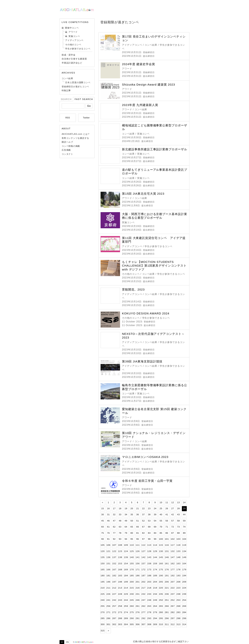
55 (161, 521)
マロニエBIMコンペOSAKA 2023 (145, 457)
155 (132, 564)
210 (103, 588)
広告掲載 (66, 150)
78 (120, 533)
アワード (73, 32)
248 (149, 600)
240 (103, 600)
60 (103, 527)
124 (126, 551)
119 (184, 545)
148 (178, 557)
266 (167, 606)
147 (173, 557)
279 (155, 612)
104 (184, 539)
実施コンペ (74, 36)
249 (155, 600)
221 (167, 588)
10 (161, 503)
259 (126, 606)
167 (114, 570)
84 (155, 533)
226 (108, 594)
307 (143, 624)
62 (114, 527)
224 (184, 588)
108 (120, 545)
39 (155, 515)
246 (138, 600)
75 (103, 533)
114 (155, 545)
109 (126, 545)
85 (161, 533)
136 (108, 557)
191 (167, 576)
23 (149, 509)
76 (109, 533)
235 (161, 594)
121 (108, 551)
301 (108, 624)
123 (120, 551)
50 (132, 521)
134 (184, 551)
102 (173, 539)
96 (138, 539)
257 (114, 606)
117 (173, 545)
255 (103, 606)
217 (143, 588)
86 (167, 533)
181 (108, 576)
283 (178, 612)
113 (149, 545)
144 (155, 557)
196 (108, 582)
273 (120, 612)
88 (179, 533)
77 (114, 533)
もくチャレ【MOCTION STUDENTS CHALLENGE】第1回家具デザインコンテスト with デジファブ (154, 266)
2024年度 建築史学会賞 (139, 64)
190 (161, 576)
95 (132, 539)
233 (149, 594)
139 (126, 557)
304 (126, 624)
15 (103, 509)
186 (138, 576)
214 (126, 588)
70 (161, 527)
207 (173, 582)
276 (138, 612)
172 (143, 570)
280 (161, 612)
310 (161, 624)
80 (132, 533)
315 (103, 631)
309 (155, 624)
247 (143, 600)
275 (132, 612)
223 (178, 588)
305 (132, 624)
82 (144, 533)
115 (161, 545)
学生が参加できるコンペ (78, 49)
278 (149, 612)
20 (132, 509)
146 (167, 557)
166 (108, 570)
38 (149, 515)
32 (114, 515)
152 (114, 564)
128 (149, 551)
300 (103, 624)
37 (144, 515)
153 (120, 564)
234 (155, 594)
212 (114, 588)
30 (103, 515)
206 (167, 582)
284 (184, 612)
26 (167, 509)
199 (126, 582)
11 (167, 503)
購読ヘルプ (67, 142)
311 (167, 624)
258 (120, 606)
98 (149, 539)
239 (184, 594)
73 (179, 527)
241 (108, 600)
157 (143, 564)
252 (173, 600)
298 (178, 618)
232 (143, 594)
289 (126, 618)
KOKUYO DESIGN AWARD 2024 (146, 313)
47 (114, 521)
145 (161, 557)
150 (103, 564)
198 (120, 582)
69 (155, 527)
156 (138, 564)
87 (173, 533)
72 (173, 527)
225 (103, 594)
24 (155, 509)
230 (132, 594)
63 (120, 527)
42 (173, 515)
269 (184, 606)
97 (144, 539)
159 (155, 564)
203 (149, 582)
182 (114, 576)
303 (120, 624)
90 (103, 539)
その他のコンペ (73, 45)
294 (155, 618)
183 (120, 576)
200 (132, 582)
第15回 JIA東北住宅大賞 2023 (143, 194)
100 (161, 539)
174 (155, 570)
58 (179, 521)
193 (178, 576)
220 (161, 588)
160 (161, 564)
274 (126, 612)
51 (138, 521)
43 (179, 515)
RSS (68, 118)
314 (184, 624)
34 (126, 515)
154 (126, 564)
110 (132, 545)
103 (178, 539)
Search (66, 99)
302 (114, 624)
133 (178, 551)
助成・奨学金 (69, 55)
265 (161, 606)
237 (173, 594)
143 (149, 557)
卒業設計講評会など (72, 63)
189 (155, 576)
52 (144, 521)
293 (149, 618)
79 (126, 533)
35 (132, 515)
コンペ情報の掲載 (71, 146)
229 (126, 594)
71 (167, 527)
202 (143, 582)
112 (143, 545)
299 (184, 618)
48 (120, 521)
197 (114, 582)
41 (167, 515)
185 (132, 576)
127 (143, 551)
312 (173, 624)
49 (126, 521)
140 (132, 557)
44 (184, 515)
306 (138, 624)
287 (114, 618)
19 (126, 509)
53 (149, 521)
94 (126, 539)
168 (120, 570)
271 (108, 612)
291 (138, 618)
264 (155, 606)
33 (120, 515)
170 (132, 570)
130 (161, 551)
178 (178, 570)
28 (179, 509)
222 (173, 588)
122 (114, 551)
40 (161, 515)
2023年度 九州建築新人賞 (140, 105)
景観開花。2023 (133, 289)
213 (120, 588)
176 (167, 570)
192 (173, 576)
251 (167, 600)
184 (126, 576)
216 (138, 588)
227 (114, 594)
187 (143, 576)
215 (132, 588)
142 (143, 557)
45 (103, 521)
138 (120, 557)
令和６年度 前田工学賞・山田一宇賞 (147, 481)
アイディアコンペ (74, 40)
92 (114, 539)
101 (167, 539)
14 (184, 503)
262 (143, 606)
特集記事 (66, 90)
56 (167, 521)
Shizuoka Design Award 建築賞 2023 (149, 84)
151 (108, 564)
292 (143, 618)
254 (184, 600)
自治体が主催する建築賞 (74, 59)
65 (132, 527)
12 (173, 503)
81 (138, 533)
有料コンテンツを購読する (75, 138)
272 (114, 612)
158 (149, 564)
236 (167, 594)
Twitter (86, 118)
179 (184, 570)
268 (178, 606)
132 (173, 551)
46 (109, 521)
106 (108, 545)
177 (173, 570)
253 (178, 600)
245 (132, 600)
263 (149, 606)
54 (155, 521)
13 (179, 503)
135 (103, 557)
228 (120, 594)
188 (149, 576)
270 (103, 612)
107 (114, 545)
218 (149, 588)
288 (120, 618)
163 (178, 564)
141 (138, 557)
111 (138, 545)
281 (167, 612)
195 (103, 582)
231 (138, 594)
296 (167, 618)
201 (138, 582)
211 (108, 588)
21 (138, 509)
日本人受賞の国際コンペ (78, 82)
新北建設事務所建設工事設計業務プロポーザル (155, 149)
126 (138, 551)
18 (120, 509)
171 (138, 570)
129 (155, 551)
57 (173, 521)
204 (155, 582)
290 (132, 618)
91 (109, 539)
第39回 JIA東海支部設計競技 (142, 361)
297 (173, 618)
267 (173, 606)
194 (184, 576)
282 (173, 612)
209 (184, 582)
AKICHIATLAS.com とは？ (76, 134)
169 (126, 570)
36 (138, 515)
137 (114, 557)
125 (132, 551)
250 (161, 600)
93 (120, 539)
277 (143, 612)
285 (103, 618)
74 (184, 527)
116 (167, 545)
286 (108, 618)
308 (149, 624)
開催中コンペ (72, 28)
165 (103, 570)
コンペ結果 (67, 78)
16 (109, 509)
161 (167, 564)
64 (126, 527)
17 (114, 509)
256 (108, 606)
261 (138, 606)
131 (167, 551)
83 (149, 533)
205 (161, 582)
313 (178, 624)
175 (161, 570)
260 (132, 606)
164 (184, 564)
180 (103, 576)
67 (144, 527)
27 (173, 509)
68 (149, 527)
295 (161, 618)
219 (155, 588)
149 (184, 557)
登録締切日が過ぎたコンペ (75, 87)
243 (120, 600)
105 (103, 545)
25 (161, 509)
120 (103, 551)
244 (126, 600)
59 (184, 521)
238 (178, 594)
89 (184, 533)
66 (138, 527)
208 (178, 582)
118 (178, 545)
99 (155, 539)
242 (114, 600)
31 (109, 515)
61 (109, 527)
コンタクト (67, 154)
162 (173, 564)
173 (149, 570)
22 (144, 509)
